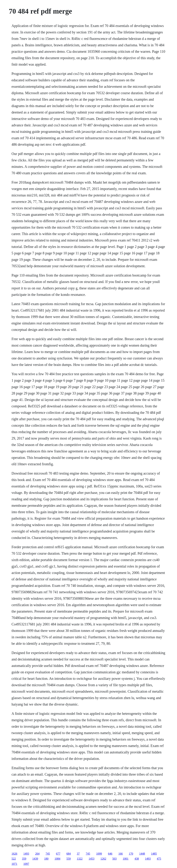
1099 (99, 854)
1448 (142, 854)
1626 (14, 854)
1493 (26, 854)
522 (14, 859)
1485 (154, 854)
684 (69, 854)
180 (46, 859)
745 (48, 854)
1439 (35, 859)
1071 (14, 864)
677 (58, 854)
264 (37, 854)
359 (24, 859)
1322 (80, 859)
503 (114, 859)
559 (69, 859)
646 (110, 854)
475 (159, 859)
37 (78, 854)
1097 (26, 864)
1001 (126, 859)
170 (131, 854)
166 (121, 854)
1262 (103, 859)
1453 (91, 859)
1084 (57, 859)
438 (137, 859)
